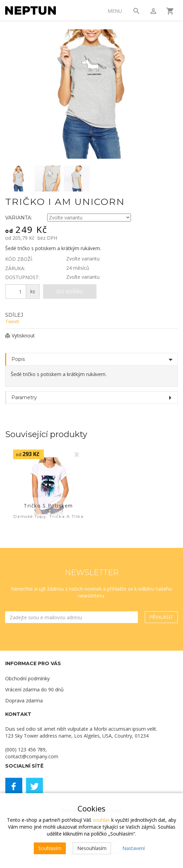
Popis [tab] (18, 359)
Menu (115, 11)
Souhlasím (50, 848)
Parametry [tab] (24, 397)
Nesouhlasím (92, 848)
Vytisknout (23, 336)
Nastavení (134, 848)
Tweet (12, 321)
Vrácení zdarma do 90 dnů (34, 689)
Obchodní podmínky (27, 678)
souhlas (101, 820)
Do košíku (70, 291)
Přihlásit (161, 617)
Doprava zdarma (24, 701)
